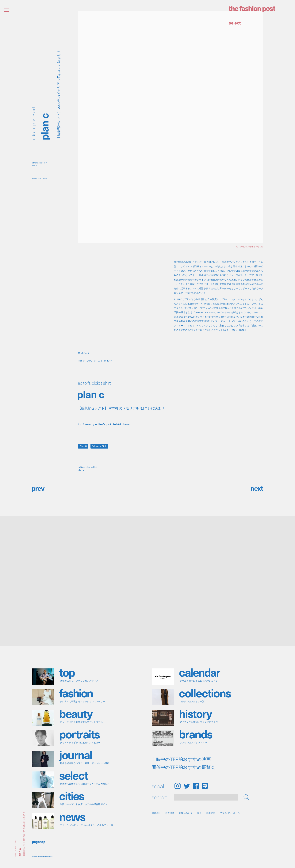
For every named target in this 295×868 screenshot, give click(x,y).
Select (235, 23)
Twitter (187, 786)
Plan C (83, 446)
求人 (199, 813)
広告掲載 (170, 813)
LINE (205, 786)
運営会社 (156, 813)
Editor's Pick (99, 446)
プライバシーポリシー (231, 813)
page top (39, 841)
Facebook (196, 786)
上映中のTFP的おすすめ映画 (181, 759)
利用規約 (211, 813)
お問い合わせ (186, 813)
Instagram (177, 786)
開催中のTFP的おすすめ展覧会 (184, 767)
